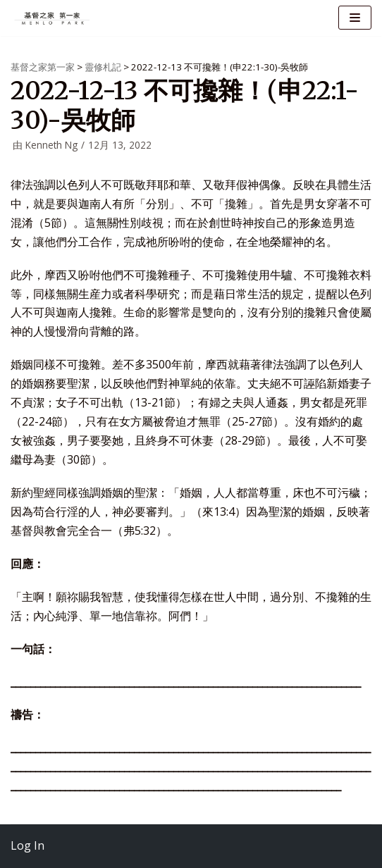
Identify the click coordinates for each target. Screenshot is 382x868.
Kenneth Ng (51, 145)
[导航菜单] (355, 18)
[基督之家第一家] (53, 18)
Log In (27, 845)
